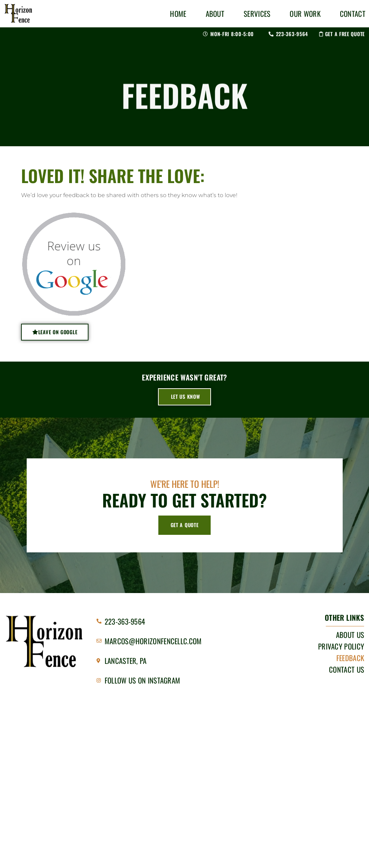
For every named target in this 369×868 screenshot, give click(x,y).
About (215, 14)
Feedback (350, 658)
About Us (350, 635)
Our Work (305, 14)
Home (178, 14)
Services (257, 14)
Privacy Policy (341, 646)
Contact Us (347, 669)
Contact (353, 14)
